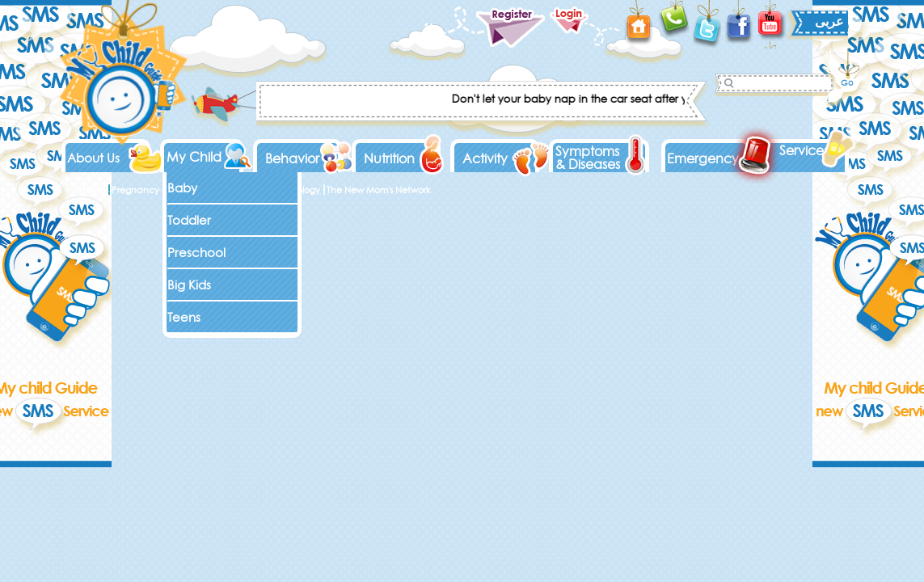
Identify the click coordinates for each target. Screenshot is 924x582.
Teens (184, 317)
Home (92, 190)
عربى (829, 21)
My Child (194, 157)
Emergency (703, 158)
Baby (182, 188)
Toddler (189, 220)
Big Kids (189, 285)
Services (804, 150)
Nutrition (389, 158)
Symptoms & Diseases (588, 158)
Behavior (292, 158)
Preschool (196, 253)
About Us (93, 158)
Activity (485, 158)
